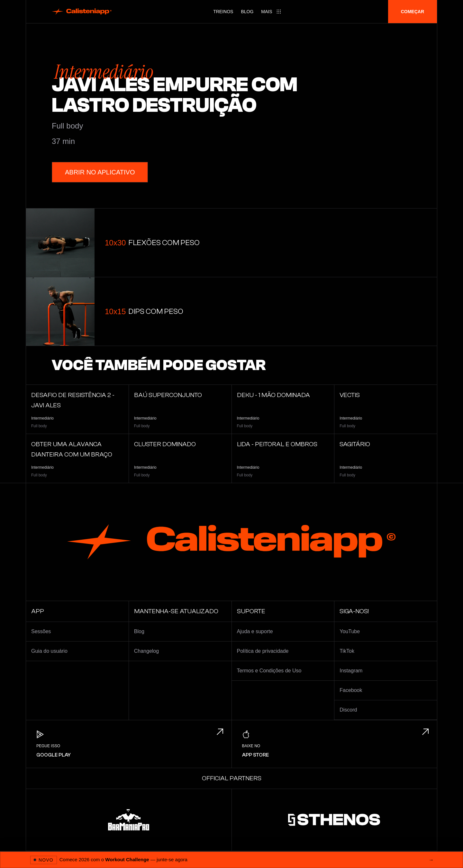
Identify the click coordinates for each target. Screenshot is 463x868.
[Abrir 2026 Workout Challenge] (232, 860)
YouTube (350, 631)
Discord (348, 710)
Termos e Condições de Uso (269, 671)
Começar (413, 12)
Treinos (223, 12)
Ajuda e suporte (255, 631)
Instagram (351, 671)
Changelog (146, 651)
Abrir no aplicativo (100, 172)
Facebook (351, 690)
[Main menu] (271, 12)
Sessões (41, 631)
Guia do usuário (49, 651)
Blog (247, 12)
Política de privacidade (263, 651)
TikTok (347, 651)
